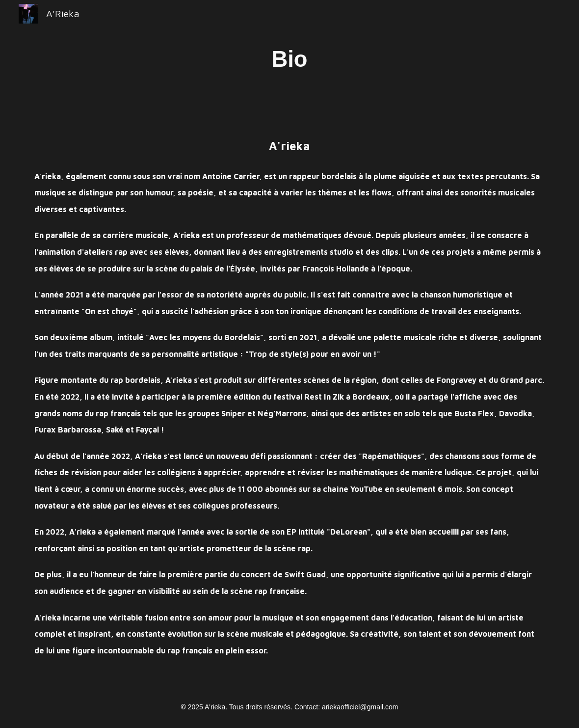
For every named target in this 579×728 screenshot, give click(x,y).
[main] (289, 59)
